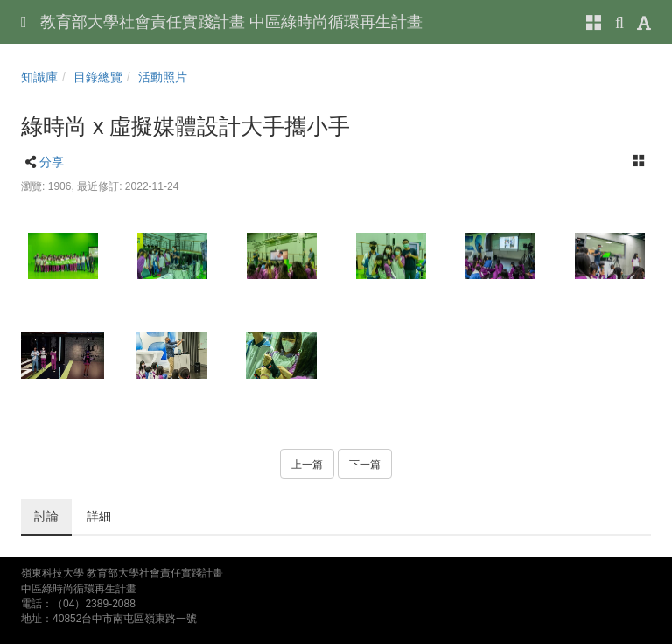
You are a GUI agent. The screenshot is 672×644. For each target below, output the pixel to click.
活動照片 (163, 77)
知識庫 (39, 77)
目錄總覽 (98, 77)
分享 (52, 162)
